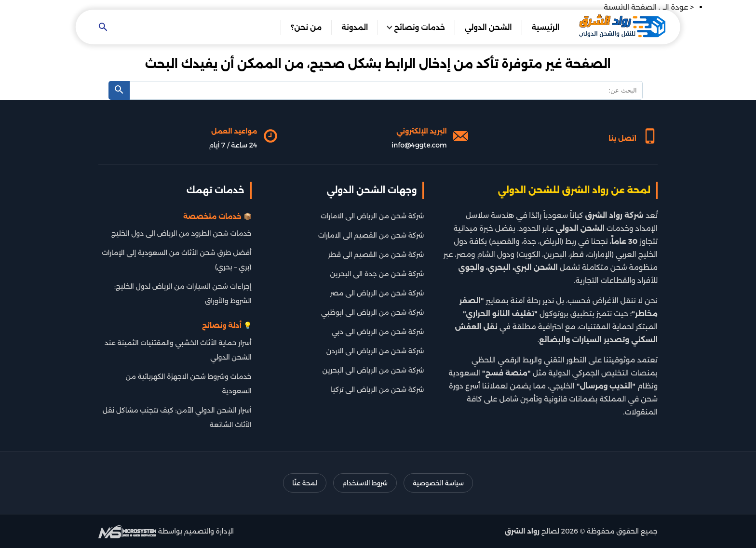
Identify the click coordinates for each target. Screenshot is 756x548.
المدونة (355, 27)
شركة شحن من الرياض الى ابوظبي (372, 312)
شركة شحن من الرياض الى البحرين (373, 370)
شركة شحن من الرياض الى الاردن (375, 351)
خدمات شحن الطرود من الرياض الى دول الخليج (182, 233)
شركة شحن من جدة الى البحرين (377, 274)
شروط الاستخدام (365, 483)
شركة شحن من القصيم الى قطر (376, 254)
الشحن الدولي (488, 27)
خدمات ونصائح (419, 27)
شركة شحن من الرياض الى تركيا (377, 389)
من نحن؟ (306, 27)
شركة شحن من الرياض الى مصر (377, 293)
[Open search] (103, 28)
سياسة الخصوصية (438, 483)
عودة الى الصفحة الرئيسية (646, 7)
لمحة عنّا (304, 483)
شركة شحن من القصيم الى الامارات (371, 235)
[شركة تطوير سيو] (127, 531)
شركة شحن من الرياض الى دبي (378, 332)
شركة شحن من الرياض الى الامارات (372, 216)
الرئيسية (545, 27)
